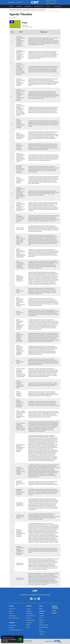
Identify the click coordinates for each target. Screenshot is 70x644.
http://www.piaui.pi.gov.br (27, 27)
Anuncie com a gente (51, 3)
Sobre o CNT (12, 609)
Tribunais (41, 634)
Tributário (11, 6)
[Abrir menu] (12, 2)
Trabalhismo (42, 632)
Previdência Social (44, 627)
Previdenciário (28, 6)
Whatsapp (11, 628)
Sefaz (41, 630)
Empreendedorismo (39, 6)
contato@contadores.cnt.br (16, 630)
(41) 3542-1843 (12, 626)
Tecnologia (29, 623)
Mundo (28, 625)
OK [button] (20, 639)
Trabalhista (19, 6)
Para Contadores (58, 6)
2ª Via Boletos (12, 616)
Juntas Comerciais (44, 625)
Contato (11, 614)
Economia (48, 6)
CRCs (41, 618)
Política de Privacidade (27, 642)
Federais (41, 623)
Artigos (28, 627)
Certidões (42, 616)
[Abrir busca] (20, 2)
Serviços (11, 611)
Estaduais (42, 620)
